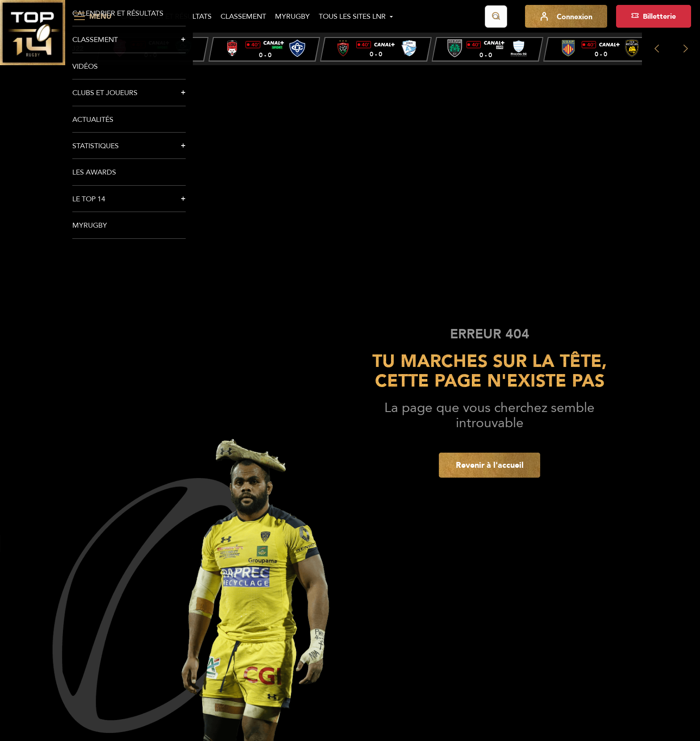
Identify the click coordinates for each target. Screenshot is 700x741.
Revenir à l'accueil (490, 465)
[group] (153, 49)
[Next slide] (685, 49)
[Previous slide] (656, 49)
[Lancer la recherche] (496, 17)
